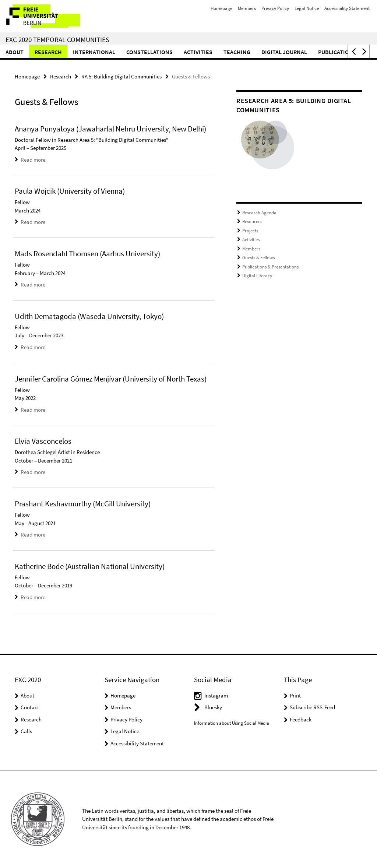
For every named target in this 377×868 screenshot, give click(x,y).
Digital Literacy (257, 276)
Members (247, 8)
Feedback (301, 719)
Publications (337, 52)
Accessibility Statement (347, 8)
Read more (33, 160)
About (15, 52)
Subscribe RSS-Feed (312, 707)
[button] (353, 51)
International (94, 52)
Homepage (221, 8)
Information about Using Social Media (232, 723)
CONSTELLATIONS (149, 52)
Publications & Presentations (270, 267)
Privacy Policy (275, 8)
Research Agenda (259, 213)
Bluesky (213, 707)
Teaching (237, 52)
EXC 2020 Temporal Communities (57, 39)
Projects (250, 231)
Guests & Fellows (258, 258)
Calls (26, 731)
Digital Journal (284, 52)
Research (48, 52)
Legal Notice (307, 8)
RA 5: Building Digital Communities (121, 76)
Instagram (216, 695)
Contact (30, 707)
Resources (252, 222)
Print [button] (295, 695)
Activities (198, 52)
